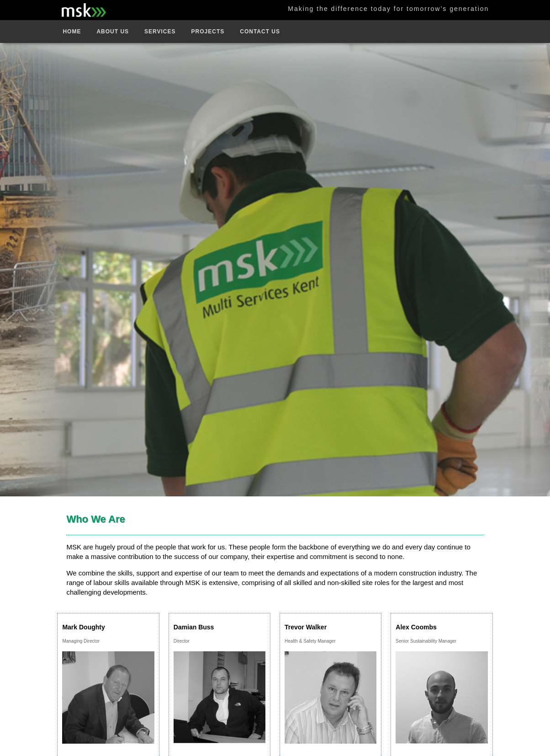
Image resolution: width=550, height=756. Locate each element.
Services (160, 32)
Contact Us (260, 32)
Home (72, 32)
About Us (113, 32)
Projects (208, 32)
